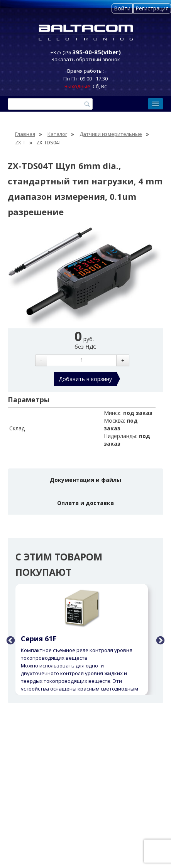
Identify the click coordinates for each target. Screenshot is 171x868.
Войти (122, 8)
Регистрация (152, 8)
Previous (10, 640)
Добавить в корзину (85, 379)
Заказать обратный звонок (86, 59)
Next (159, 640)
